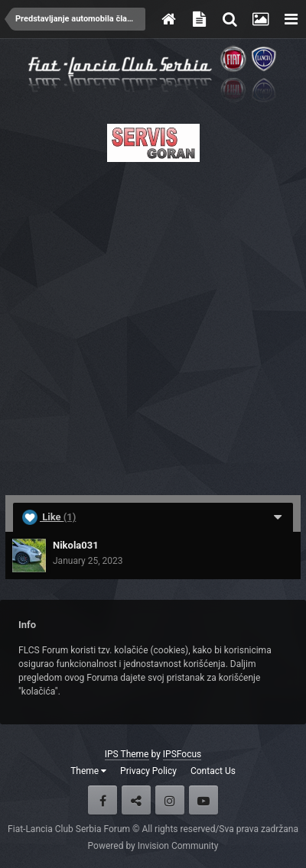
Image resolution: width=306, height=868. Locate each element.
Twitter (136, 800)
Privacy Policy (148, 771)
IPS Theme (127, 754)
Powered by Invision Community (153, 846)
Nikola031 (76, 545)
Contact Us (213, 771)
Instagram (170, 800)
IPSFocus (182, 754)
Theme (88, 771)
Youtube (203, 800)
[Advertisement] (153, 324)
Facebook (103, 800)
